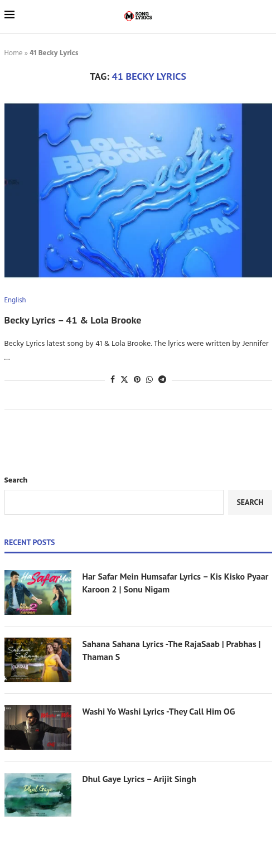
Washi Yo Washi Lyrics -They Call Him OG (159, 711)
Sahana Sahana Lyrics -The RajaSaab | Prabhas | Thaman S (172, 650)
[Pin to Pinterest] (137, 380)
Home (14, 53)
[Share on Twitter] (124, 380)
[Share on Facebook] (113, 380)
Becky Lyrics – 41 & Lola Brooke (73, 320)
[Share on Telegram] (162, 380)
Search (16, 481)
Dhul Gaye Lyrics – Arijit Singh (141, 779)
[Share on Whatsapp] (149, 380)
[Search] (267, 16)
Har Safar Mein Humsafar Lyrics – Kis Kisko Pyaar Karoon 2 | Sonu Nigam (176, 582)
